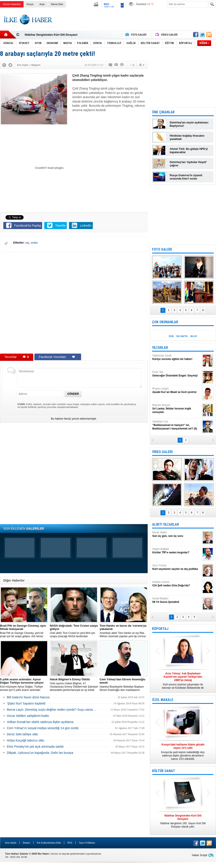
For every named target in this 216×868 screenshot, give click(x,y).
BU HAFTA (182, 336)
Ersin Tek (177, 374)
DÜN (171, 336)
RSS (70, 843)
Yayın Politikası (87, 843)
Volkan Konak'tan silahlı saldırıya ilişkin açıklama (40, 722)
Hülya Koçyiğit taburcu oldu (26, 740)
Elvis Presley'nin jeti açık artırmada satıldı (35, 747)
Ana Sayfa (11, 843)
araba (34, 243)
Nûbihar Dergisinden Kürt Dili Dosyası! (51, 35)
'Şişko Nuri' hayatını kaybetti (26, 703)
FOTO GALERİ (162, 249)
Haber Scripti (200, 855)
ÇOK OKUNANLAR (165, 322)
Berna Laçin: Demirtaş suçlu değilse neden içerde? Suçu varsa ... (51, 710)
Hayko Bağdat (177, 551)
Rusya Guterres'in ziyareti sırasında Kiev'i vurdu (186, 177)
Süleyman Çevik (177, 357)
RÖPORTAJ (160, 629)
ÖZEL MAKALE (163, 700)
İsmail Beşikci (177, 600)
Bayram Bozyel (177, 409)
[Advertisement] (136, 26)
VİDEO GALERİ (162, 452)
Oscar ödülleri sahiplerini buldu (28, 716)
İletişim (26, 843)
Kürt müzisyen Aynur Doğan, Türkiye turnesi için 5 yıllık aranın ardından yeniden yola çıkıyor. (24, 685)
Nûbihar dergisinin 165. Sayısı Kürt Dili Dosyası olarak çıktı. (183, 821)
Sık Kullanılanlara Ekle (49, 843)
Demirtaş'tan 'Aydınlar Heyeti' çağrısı (188, 164)
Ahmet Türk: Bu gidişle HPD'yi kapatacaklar (189, 151)
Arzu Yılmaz (177, 567)
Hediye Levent (177, 584)
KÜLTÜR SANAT (164, 771)
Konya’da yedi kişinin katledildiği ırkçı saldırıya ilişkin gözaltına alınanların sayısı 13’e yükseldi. (183, 752)
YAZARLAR (160, 348)
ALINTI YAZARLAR (166, 524)
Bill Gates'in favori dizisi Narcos (28, 697)
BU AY (194, 336)
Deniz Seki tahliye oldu (22, 734)
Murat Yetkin (177, 534)
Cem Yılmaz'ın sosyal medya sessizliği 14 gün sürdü (43, 728)
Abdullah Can (177, 425)
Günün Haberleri (12, 4)
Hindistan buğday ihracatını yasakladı (187, 137)
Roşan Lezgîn (177, 390)
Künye (30, 4)
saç (27, 243)
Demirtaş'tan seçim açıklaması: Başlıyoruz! (189, 124)
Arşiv (42, 4)
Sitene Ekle (57, 4)
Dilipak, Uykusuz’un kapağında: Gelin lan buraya (40, 753)
